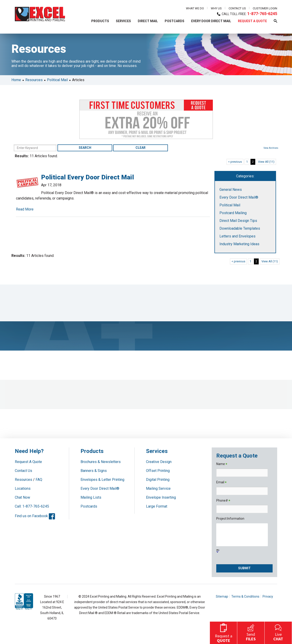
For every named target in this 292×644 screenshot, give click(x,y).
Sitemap (222, 596)
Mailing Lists (91, 497)
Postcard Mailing (233, 213)
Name (222, 464)
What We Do (195, 8)
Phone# (223, 501)
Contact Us (237, 8)
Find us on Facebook (35, 516)
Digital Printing (158, 480)
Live (278, 632)
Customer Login (265, 8)
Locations (23, 488)
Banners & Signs (94, 471)
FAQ (39, 480)
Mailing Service (158, 488)
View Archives (271, 148)
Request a (224, 632)
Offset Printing (158, 471)
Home (16, 80)
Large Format (157, 506)
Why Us (216, 8)
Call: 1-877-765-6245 (32, 506)
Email (221, 483)
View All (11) (266, 162)
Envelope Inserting (161, 497)
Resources (34, 80)
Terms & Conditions (245, 596)
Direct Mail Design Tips (238, 221)
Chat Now (22, 497)
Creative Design (159, 462)
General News (231, 190)
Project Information (230, 519)
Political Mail (57, 80)
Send (251, 632)
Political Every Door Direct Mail (87, 177)
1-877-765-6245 (262, 14)
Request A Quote (28, 462)
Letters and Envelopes (237, 236)
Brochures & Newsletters (101, 462)
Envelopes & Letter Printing (102, 480)
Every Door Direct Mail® (239, 197)
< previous (235, 162)
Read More (25, 209)
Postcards (89, 506)
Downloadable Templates (240, 228)
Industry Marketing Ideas (239, 244)
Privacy (268, 596)
